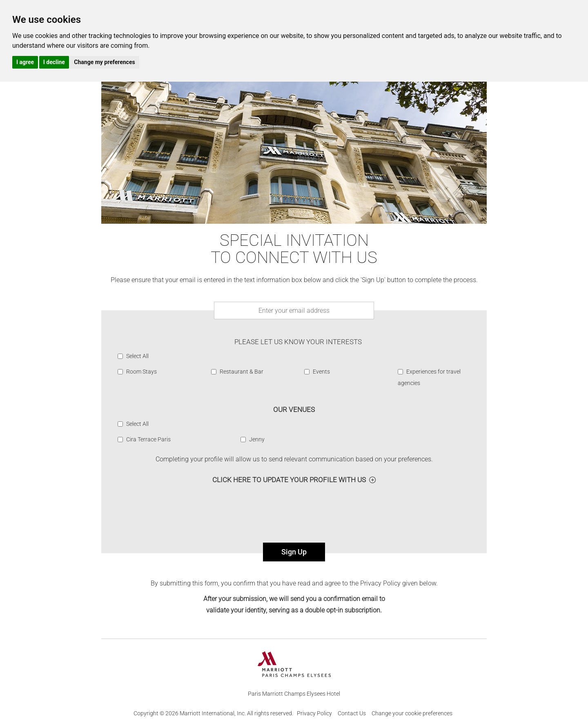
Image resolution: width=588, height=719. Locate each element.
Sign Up (294, 552)
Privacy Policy (314, 713)
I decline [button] (54, 62)
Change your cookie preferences (412, 713)
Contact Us (352, 713)
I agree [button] (25, 62)
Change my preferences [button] (104, 62)
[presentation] (294, 517)
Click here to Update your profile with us (289, 480)
